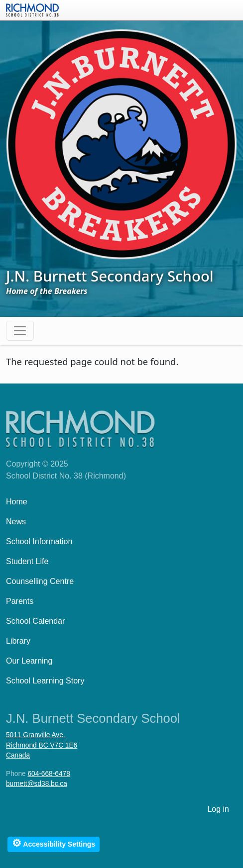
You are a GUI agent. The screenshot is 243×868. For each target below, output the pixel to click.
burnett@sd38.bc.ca (37, 784)
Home (17, 502)
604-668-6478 (49, 774)
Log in (218, 809)
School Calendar (35, 621)
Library (18, 641)
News (16, 522)
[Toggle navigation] (20, 331)
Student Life (27, 561)
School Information (39, 541)
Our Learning (29, 661)
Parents (20, 601)
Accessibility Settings (54, 843)
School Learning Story (45, 681)
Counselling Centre (40, 581)
